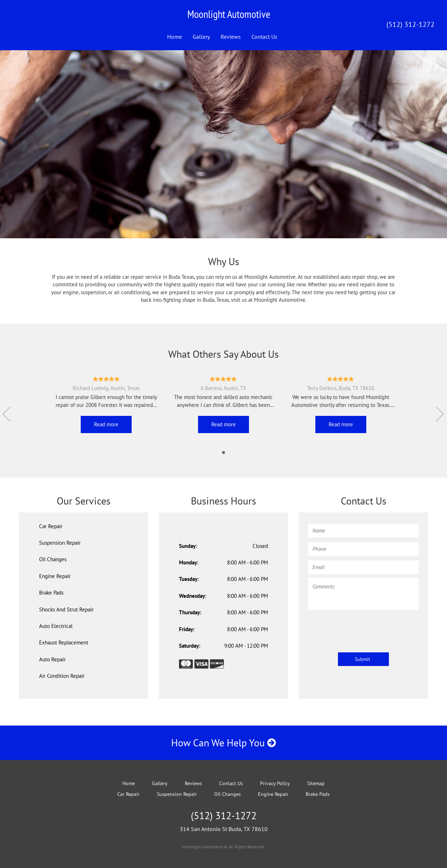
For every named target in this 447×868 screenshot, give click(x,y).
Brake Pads (51, 593)
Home (175, 37)
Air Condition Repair (62, 676)
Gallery (201, 37)
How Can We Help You (223, 743)
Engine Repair (55, 576)
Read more (106, 424)
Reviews (231, 37)
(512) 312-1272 (410, 24)
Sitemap (316, 783)
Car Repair (51, 526)
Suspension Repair (60, 543)
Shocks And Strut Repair (66, 609)
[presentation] (363, 628)
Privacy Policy (275, 783)
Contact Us (264, 37)
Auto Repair (52, 659)
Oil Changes (53, 559)
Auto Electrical (56, 626)
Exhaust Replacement (64, 642)
